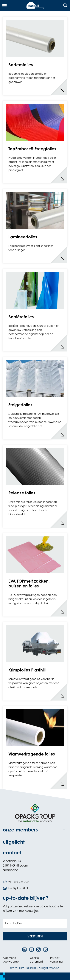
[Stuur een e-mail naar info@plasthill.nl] (15, 888)
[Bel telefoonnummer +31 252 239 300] (16, 882)
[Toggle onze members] (35, 830)
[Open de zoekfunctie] (64, 6)
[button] (35, 936)
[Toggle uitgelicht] (35, 842)
